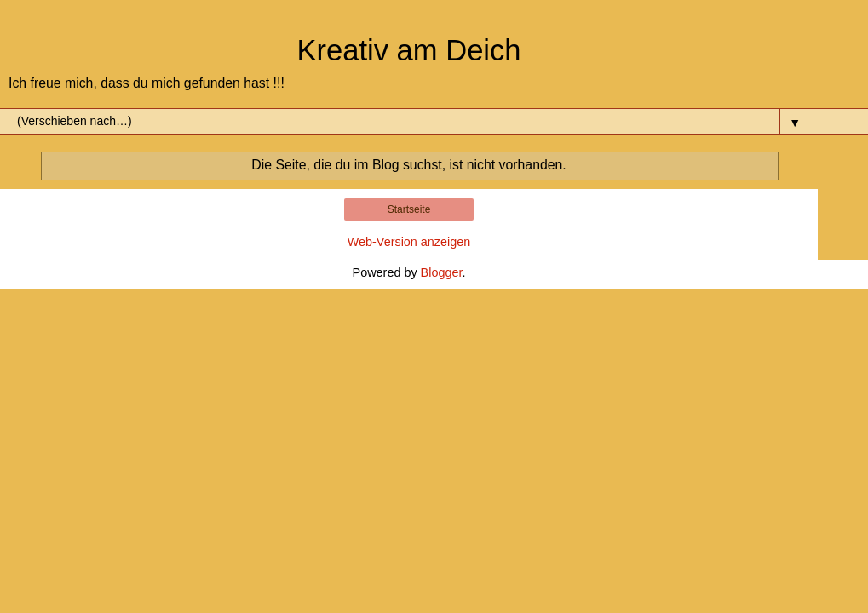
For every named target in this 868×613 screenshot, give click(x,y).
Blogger (442, 272)
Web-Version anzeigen (409, 242)
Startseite (409, 209)
